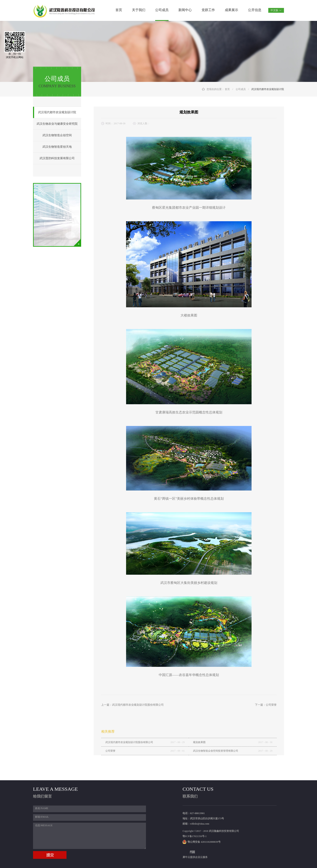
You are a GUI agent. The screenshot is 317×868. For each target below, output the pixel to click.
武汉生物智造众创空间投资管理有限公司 (216, 751)
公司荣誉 (110, 751)
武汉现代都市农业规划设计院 (268, 89)
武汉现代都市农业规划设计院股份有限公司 (129, 742)
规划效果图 (199, 742)
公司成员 (241, 89)
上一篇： (132, 705)
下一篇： (266, 705)
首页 (119, 10)
